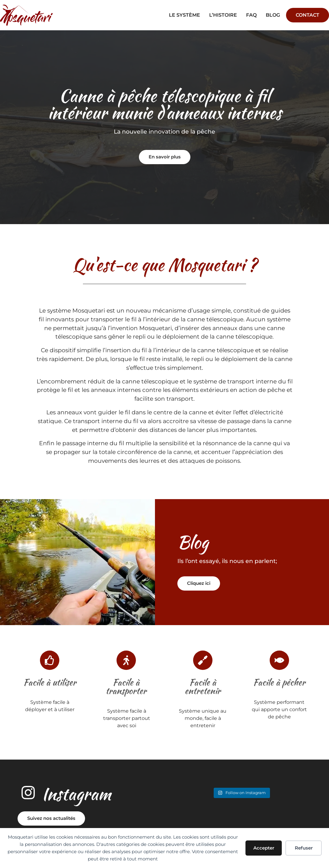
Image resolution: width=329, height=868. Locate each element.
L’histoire (223, 15)
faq (251, 15)
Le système (184, 15)
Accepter (264, 848)
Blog (273, 15)
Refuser (304, 848)
